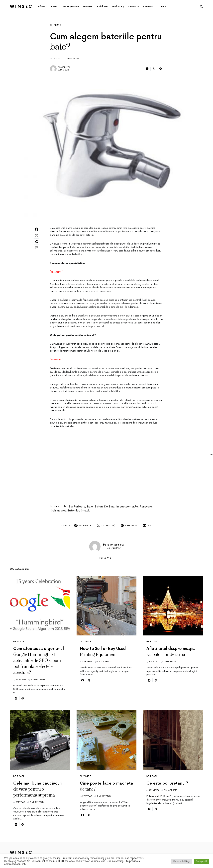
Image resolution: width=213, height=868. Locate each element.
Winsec (21, 7)
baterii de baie (105, 507)
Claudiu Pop (64, 67)
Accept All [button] (201, 861)
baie (90, 507)
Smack (85, 511)
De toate (55, 25)
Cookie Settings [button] (182, 861)
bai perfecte (77, 507)
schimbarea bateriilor (65, 511)
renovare (146, 507)
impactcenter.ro (127, 507)
